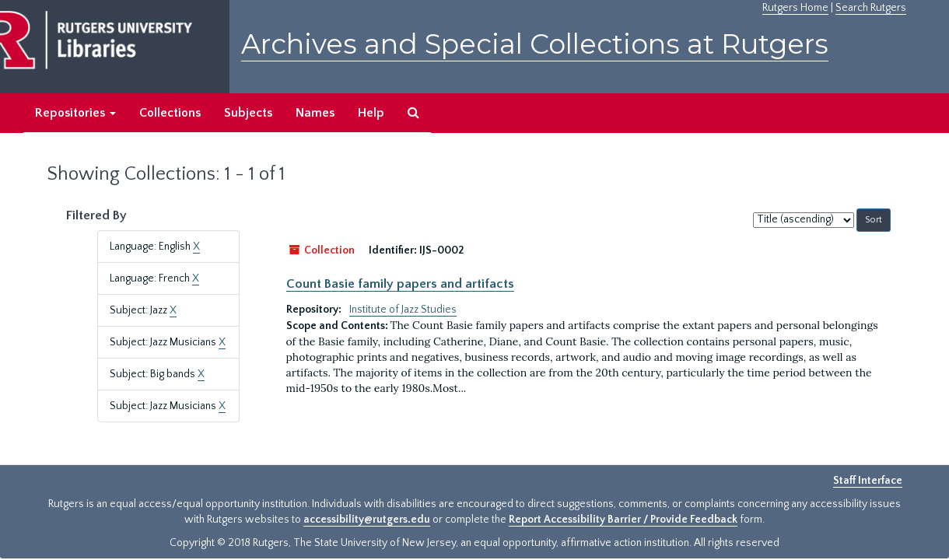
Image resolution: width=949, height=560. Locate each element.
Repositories (75, 113)
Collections (170, 113)
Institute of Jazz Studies (403, 310)
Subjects (248, 113)
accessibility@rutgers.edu (367, 520)
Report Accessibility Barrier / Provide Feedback (623, 520)
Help (371, 113)
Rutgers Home (795, 8)
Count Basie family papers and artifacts (400, 284)
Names (315, 113)
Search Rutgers (871, 8)
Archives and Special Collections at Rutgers (535, 44)
